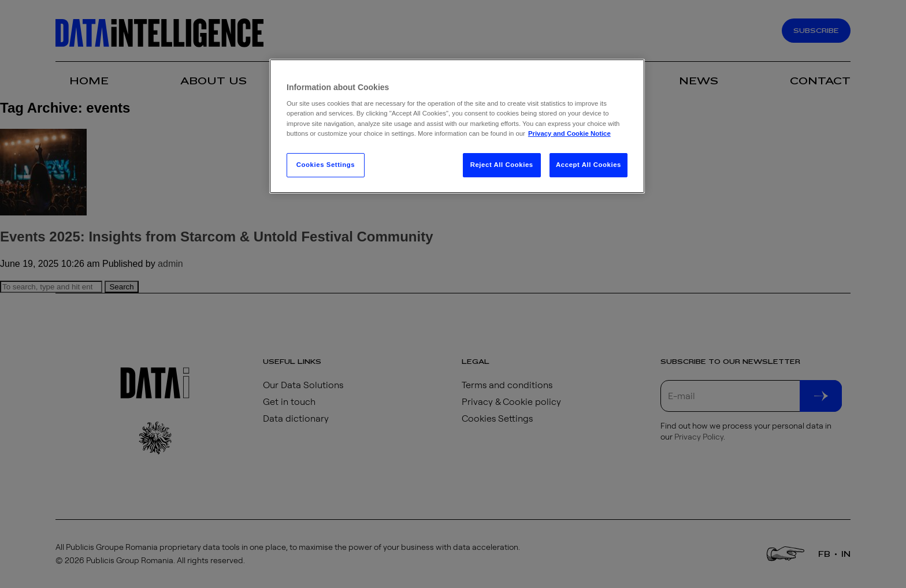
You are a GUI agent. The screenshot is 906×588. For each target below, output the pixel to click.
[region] (457, 126)
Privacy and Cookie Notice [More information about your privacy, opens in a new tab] (569, 133)
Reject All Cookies (502, 165)
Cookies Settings (326, 165)
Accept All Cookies (588, 165)
